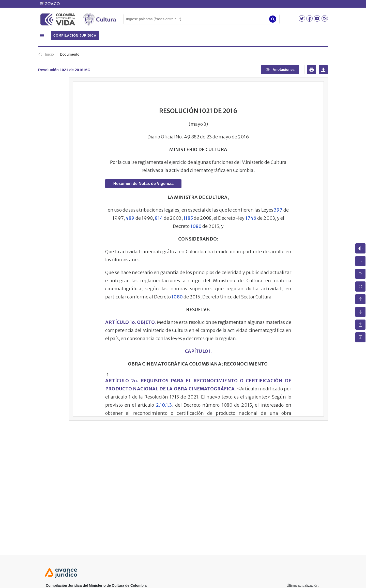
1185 (188, 218)
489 (130, 218)
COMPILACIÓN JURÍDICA (75, 36)
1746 (251, 218)
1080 (196, 226)
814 (159, 218)
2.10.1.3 (164, 405)
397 (278, 210)
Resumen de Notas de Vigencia (143, 184)
